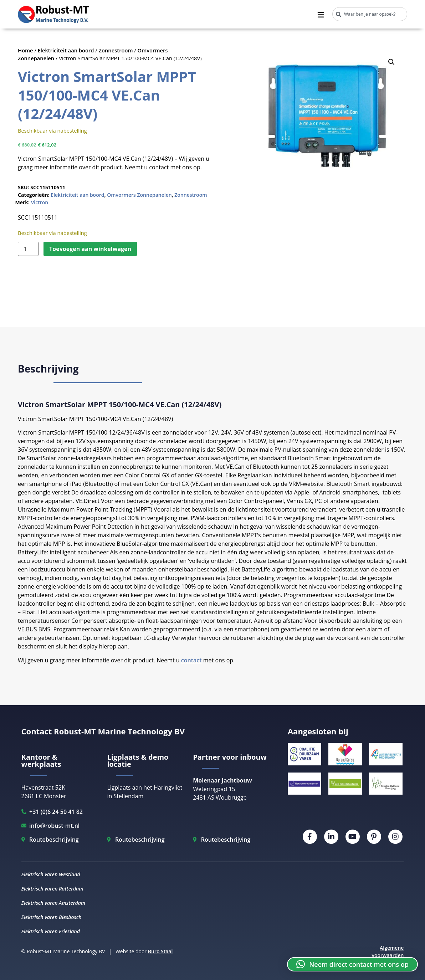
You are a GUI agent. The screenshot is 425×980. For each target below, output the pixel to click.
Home (25, 50)
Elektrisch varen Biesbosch (52, 917)
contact (191, 660)
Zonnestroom (116, 50)
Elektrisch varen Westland (51, 874)
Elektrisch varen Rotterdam (52, 889)
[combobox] (370, 14)
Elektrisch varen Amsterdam (53, 903)
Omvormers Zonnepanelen (139, 195)
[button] (391, 62)
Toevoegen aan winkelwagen (90, 249)
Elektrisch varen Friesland (51, 931)
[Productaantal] (28, 249)
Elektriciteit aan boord (66, 50)
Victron (40, 202)
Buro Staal (160, 951)
